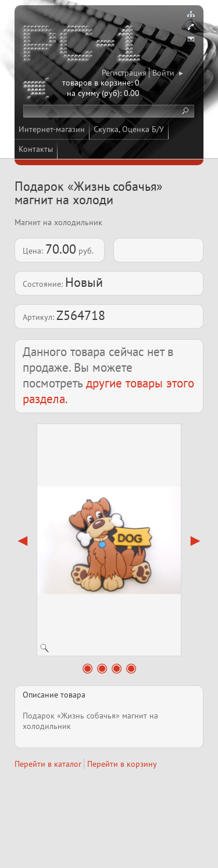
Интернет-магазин (52, 129)
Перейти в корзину (122, 764)
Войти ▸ (168, 73)
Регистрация (124, 73)
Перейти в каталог (48, 764)
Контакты (36, 149)
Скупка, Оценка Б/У (129, 129)
